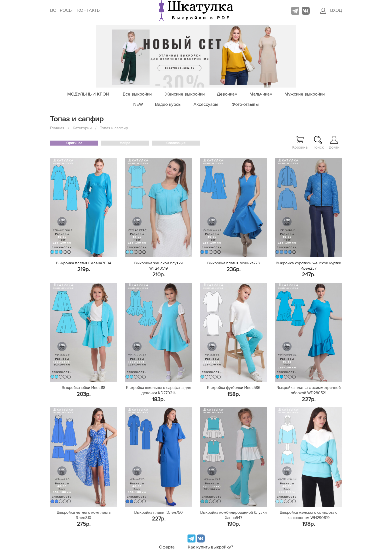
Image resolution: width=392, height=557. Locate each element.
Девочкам (227, 94)
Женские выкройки (185, 94)
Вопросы (61, 10)
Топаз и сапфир (114, 128)
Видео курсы (168, 105)
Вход (331, 11)
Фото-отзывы (245, 105)
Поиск (318, 143)
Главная (57, 128)
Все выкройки (137, 94)
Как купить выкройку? (210, 547)
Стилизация (176, 143)
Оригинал (74, 143)
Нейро (125, 143)
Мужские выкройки (305, 94)
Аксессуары (206, 105)
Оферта (167, 547)
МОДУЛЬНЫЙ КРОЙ (88, 94)
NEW (138, 105)
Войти (334, 143)
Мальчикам (261, 94)
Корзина (300, 143)
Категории (82, 128)
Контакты (89, 10)
